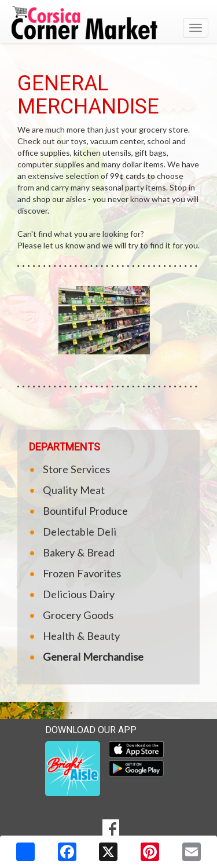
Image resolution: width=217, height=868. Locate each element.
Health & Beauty (81, 636)
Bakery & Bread (79, 552)
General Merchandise (93, 657)
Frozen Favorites (82, 573)
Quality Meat (74, 490)
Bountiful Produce (85, 511)
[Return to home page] (108, 23)
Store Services (76, 469)
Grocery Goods (78, 615)
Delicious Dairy (79, 594)
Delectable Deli (80, 532)
